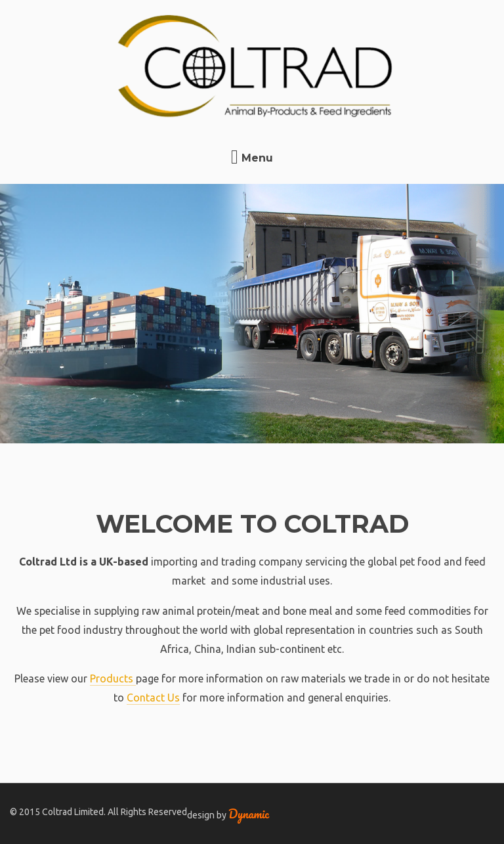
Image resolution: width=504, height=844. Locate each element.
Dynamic (249, 814)
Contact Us (153, 698)
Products (113, 678)
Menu (252, 158)
